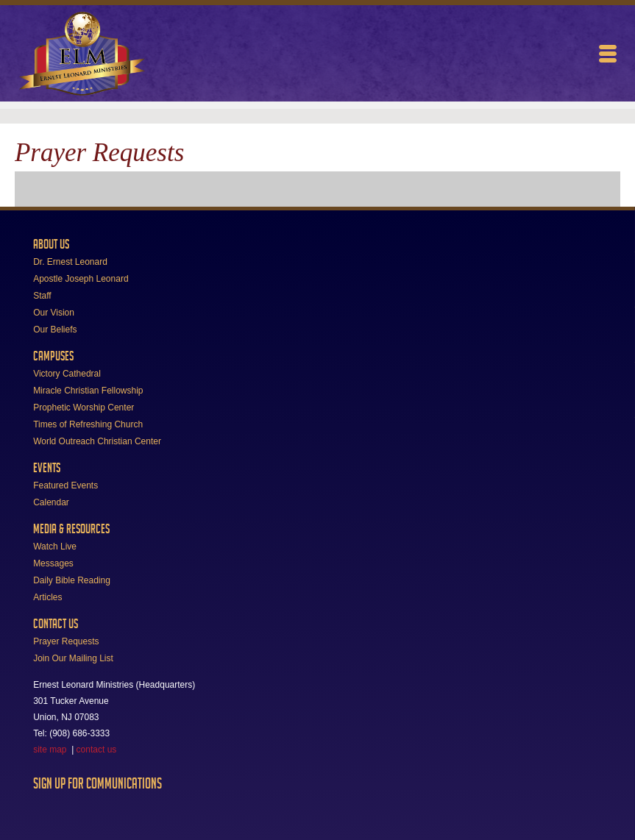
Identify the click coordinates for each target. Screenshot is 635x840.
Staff (42, 296)
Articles (47, 597)
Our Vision (54, 313)
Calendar (51, 502)
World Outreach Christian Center (97, 441)
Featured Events (65, 485)
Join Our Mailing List (73, 658)
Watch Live (55, 547)
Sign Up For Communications (97, 783)
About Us (51, 244)
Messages (53, 563)
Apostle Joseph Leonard (81, 279)
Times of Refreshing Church (88, 424)
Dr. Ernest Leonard (70, 262)
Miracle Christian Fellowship (88, 391)
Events (47, 468)
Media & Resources (71, 529)
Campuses (53, 356)
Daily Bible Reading (72, 580)
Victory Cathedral (67, 374)
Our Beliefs (55, 330)
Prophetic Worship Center (84, 407)
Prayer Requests (66, 641)
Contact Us (56, 624)
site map (50, 750)
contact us (97, 750)
